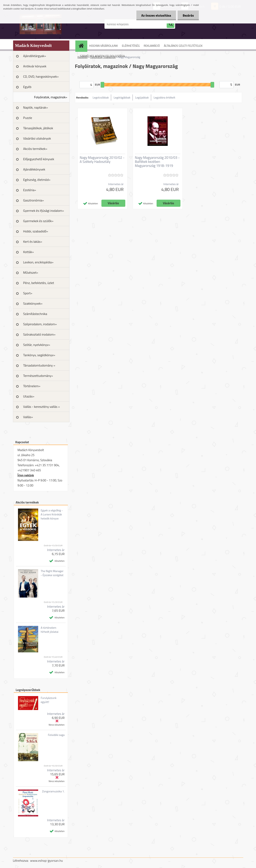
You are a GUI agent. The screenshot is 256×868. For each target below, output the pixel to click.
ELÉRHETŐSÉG (131, 46)
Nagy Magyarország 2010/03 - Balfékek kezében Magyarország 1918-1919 (157, 162)
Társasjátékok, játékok (38, 128)
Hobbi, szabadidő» (36, 231)
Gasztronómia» (34, 200)
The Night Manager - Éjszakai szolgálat (52, 573)
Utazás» (29, 396)
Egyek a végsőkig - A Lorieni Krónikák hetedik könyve (52, 514)
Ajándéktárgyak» (35, 56)
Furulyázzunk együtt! (48, 700)
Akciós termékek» (35, 149)
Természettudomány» (38, 376)
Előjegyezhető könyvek (39, 159)
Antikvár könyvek (35, 66)
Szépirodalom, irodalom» (40, 324)
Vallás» (28, 417)
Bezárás (188, 15)
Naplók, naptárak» (36, 107)
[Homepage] (83, 46)
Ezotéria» (30, 190)
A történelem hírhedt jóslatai (50, 630)
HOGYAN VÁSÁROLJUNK (104, 46)
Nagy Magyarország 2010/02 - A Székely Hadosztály (102, 160)
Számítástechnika (35, 314)
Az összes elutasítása (156, 15)
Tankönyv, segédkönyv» (39, 355)
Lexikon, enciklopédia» (38, 262)
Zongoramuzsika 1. (53, 791)
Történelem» (32, 386)
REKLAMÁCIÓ (152, 46)
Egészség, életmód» (37, 180)
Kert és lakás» (33, 242)
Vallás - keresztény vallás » (42, 407)
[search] (171, 24)
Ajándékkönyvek (34, 169)
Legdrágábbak (122, 97)
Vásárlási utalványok (37, 138)
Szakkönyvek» (33, 303)
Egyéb (27, 87)
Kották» (29, 252)
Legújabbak (142, 97)
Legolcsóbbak (101, 97)
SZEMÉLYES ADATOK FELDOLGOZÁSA (102, 56)
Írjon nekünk (26, 475)
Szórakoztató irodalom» (39, 334)
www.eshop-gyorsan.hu (46, 861)
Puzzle (28, 118)
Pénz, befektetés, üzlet (39, 283)
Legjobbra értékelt (164, 97)
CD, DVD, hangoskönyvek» (41, 76)
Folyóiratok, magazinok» (51, 97)
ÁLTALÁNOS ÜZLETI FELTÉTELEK (183, 46)
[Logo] (41, 24)
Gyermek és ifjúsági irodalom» (44, 211)
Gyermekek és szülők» (38, 221)
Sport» (28, 293)
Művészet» (31, 272)
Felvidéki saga (56, 735)
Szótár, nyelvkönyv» (37, 345)
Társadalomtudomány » (39, 365)
